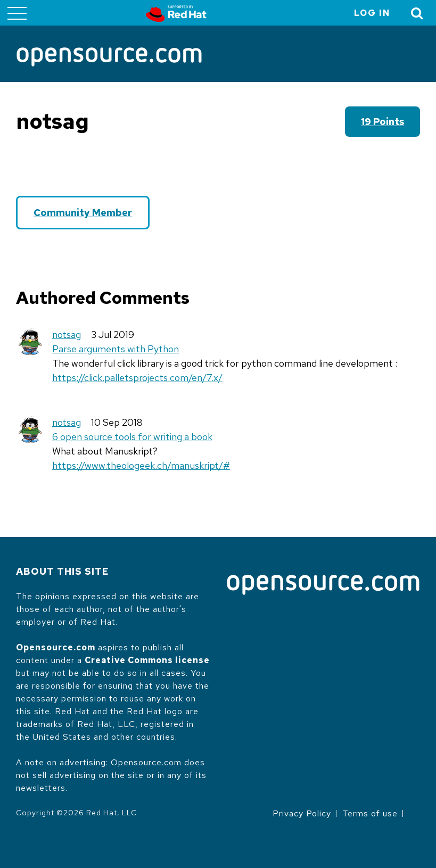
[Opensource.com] (109, 58)
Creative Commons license (147, 660)
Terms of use (370, 813)
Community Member (83, 213)
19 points (382, 122)
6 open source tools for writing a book (132, 437)
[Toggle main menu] (17, 13)
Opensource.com (56, 647)
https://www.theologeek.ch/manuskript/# (141, 465)
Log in (372, 13)
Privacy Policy (302, 813)
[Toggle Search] (417, 13)
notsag (67, 334)
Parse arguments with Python (116, 349)
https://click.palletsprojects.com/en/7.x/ (137, 378)
